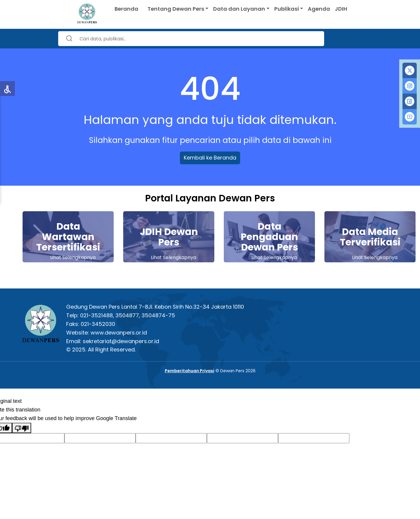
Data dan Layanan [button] (239, 9)
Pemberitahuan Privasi (190, 371)
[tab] (410, 70)
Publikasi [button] (287, 9)
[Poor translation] (22, 428)
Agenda (319, 9)
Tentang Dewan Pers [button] (176, 9)
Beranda (126, 9)
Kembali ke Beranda (210, 158)
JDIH (341, 9)
